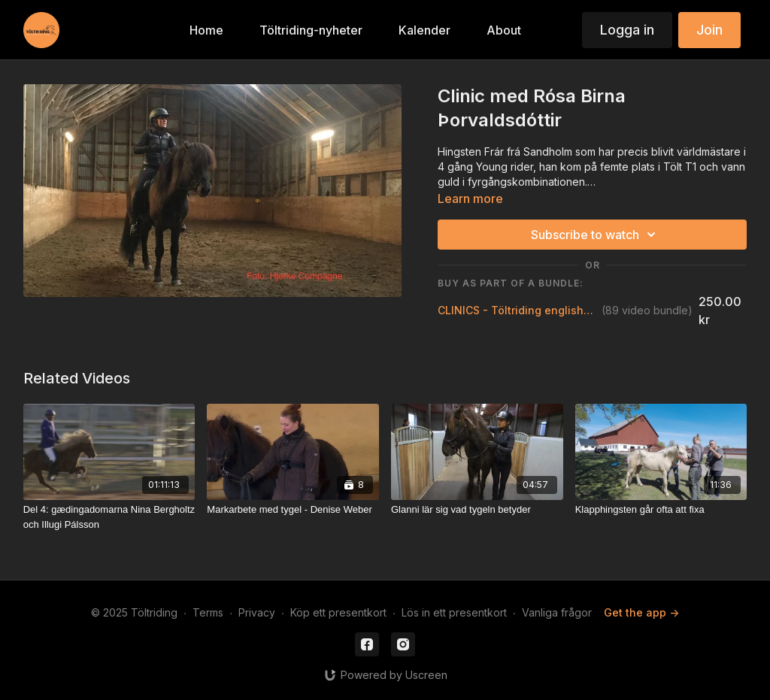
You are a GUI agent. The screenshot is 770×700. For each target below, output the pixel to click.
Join (709, 30)
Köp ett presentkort (338, 612)
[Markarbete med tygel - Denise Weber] (293, 510)
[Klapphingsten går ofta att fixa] (661, 510)
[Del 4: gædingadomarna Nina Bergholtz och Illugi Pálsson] (109, 517)
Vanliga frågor (557, 612)
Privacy (257, 612)
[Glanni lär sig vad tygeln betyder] (477, 510)
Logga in (627, 30)
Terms (208, 612)
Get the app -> (641, 612)
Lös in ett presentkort (454, 612)
